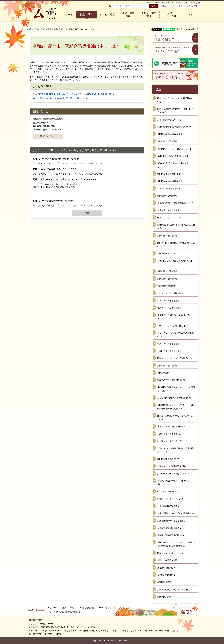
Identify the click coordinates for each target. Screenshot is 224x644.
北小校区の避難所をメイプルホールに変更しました (176, 389)
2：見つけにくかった (69, 206)
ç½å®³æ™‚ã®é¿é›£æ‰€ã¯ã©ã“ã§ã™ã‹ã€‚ (62, 98)
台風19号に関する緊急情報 (169, 301)
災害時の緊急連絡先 (166, 575)
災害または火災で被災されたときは (173, 589)
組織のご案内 (153, 2)
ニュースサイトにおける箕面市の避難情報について (176, 335)
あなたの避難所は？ (166, 568)
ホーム (69, 15)
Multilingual (195, 2)
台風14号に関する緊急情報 (169, 210)
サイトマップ (167, 2)
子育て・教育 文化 (149, 15)
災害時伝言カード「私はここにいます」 (175, 474)
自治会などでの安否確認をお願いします (175, 466)
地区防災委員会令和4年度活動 (171, 174)
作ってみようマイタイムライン (171, 218)
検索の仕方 (165, 6)
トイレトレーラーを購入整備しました (174, 293)
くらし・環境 (107, 15)
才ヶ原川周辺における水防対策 (171, 426)
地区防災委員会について (168, 459)
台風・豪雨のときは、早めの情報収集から (176, 513)
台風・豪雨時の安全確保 (168, 506)
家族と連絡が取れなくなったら (171, 521)
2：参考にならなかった (66, 174)
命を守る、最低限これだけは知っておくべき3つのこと (176, 317)
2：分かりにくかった (69, 163)
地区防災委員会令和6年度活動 (171, 134)
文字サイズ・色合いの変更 (187, 6)
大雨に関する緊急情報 (167, 141)
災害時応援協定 (164, 582)
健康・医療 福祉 (128, 15)
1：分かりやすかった (45, 163)
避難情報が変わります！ (168, 253)
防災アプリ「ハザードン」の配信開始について (176, 100)
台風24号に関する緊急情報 (169, 344)
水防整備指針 (163, 373)
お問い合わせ (181, 2)
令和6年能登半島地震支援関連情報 (173, 156)
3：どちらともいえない (94, 163)
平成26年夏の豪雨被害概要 (169, 434)
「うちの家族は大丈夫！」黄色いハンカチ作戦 (176, 483)
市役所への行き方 (36, 610)
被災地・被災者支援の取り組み (171, 535)
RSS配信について (107, 608)
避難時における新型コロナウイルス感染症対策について (176, 227)
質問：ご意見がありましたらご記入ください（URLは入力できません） (65, 179)
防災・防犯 (87, 15)
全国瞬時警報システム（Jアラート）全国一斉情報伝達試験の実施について (177, 407)
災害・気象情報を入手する (169, 120)
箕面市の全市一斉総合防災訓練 (171, 380)
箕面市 (30, 29)
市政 (191, 15)
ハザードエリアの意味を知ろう (171, 326)
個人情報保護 (88, 608)
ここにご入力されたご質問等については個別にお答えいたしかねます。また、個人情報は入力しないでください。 (59, 190)
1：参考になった (43, 174)
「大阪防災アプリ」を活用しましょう (174, 149)
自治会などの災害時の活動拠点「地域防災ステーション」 (176, 450)
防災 (49, 29)
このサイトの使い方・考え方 (63, 608)
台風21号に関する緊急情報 (169, 351)
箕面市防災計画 (164, 597)
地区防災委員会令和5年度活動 (171, 181)
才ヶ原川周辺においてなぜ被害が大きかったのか (176, 418)
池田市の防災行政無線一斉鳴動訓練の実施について (176, 244)
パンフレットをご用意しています (172, 441)
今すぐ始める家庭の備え (168, 491)
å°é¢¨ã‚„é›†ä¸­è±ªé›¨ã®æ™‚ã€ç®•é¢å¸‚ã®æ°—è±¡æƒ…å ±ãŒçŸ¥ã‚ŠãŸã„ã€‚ (76, 94)
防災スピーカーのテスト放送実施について (176, 358)
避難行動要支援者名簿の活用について (174, 127)
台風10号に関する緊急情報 (169, 308)
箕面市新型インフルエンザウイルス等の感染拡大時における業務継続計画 (176, 544)
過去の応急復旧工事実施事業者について (175, 203)
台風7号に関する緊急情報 (169, 188)
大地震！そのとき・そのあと (170, 499)
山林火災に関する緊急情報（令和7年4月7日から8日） (176, 111)
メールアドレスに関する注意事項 (65, 612)
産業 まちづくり (170, 15)
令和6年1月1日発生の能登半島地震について (176, 165)
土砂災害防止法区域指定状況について (174, 398)
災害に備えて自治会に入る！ (170, 528)
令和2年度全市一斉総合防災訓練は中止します (176, 262)
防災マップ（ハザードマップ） (171, 553)
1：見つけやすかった (45, 206)
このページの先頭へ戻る (186, 612)
